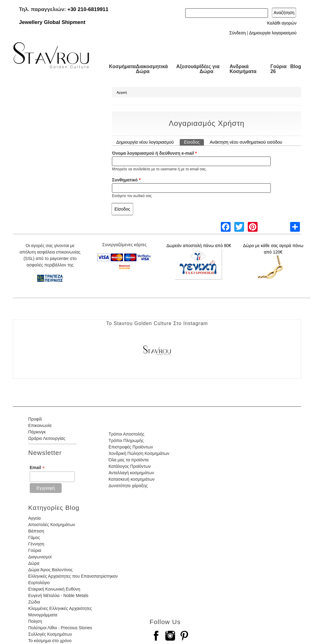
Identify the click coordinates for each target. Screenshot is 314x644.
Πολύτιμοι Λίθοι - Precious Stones (60, 628)
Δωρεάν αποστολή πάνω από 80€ (199, 246)
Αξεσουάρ (188, 66)
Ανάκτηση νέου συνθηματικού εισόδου (246, 142)
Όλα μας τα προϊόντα (128, 460)
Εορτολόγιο (39, 583)
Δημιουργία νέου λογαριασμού (145, 142)
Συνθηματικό (126, 180)
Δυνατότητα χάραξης (128, 486)
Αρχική (122, 92)
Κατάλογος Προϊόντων (130, 466)
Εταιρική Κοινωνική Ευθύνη (54, 589)
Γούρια (35, 550)
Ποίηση (35, 621)
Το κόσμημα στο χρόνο (50, 641)
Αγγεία (34, 518)
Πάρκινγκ (37, 432)
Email (37, 468)
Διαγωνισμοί (40, 557)
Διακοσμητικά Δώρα (152, 69)
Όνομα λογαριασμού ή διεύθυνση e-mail (154, 153)
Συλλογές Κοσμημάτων (50, 634)
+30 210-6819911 (88, 9)
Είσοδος (194, 142)
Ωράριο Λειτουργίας (47, 438)
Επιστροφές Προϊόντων (131, 447)
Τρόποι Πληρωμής (126, 440)
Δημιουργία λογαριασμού (273, 33)
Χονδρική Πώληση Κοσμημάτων (139, 453)
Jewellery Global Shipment (52, 22)
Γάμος (34, 537)
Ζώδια (34, 602)
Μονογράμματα (43, 615)
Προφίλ (35, 419)
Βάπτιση (36, 531)
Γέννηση (36, 544)
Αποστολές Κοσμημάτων (52, 525)
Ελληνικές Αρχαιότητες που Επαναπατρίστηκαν (73, 576)
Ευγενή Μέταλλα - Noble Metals (58, 596)
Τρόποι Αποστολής (126, 434)
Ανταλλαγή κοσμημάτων (131, 473)
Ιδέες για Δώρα (210, 69)
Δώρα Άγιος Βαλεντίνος (50, 570)
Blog (296, 66)
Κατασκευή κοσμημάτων (132, 479)
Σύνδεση (238, 33)
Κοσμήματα (122, 66)
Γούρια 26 (279, 69)
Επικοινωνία (40, 425)
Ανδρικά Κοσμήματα (243, 69)
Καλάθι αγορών (282, 23)
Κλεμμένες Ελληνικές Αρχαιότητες (60, 608)
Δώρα (34, 563)
